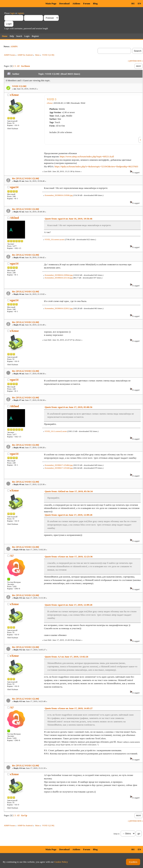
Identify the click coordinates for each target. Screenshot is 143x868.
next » (140, 61)
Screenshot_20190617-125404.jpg (59, 465)
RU (133, 3)
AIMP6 (14, 46)
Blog (95, 3)
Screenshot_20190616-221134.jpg (59, 278)
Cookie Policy (61, 862)
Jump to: (117, 834)
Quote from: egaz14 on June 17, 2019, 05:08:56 (68, 407)
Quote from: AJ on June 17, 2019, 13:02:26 (66, 657)
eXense (14, 95)
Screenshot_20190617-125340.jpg (59, 468)
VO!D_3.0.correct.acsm (54, 239)
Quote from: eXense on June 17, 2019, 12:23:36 (69, 557)
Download (64, 3)
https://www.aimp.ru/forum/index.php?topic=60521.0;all (87, 156)
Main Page (51, 3)
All (18, 66)
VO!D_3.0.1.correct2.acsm (56, 431)
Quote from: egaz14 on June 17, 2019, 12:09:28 (68, 515)
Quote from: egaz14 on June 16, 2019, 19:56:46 (68, 219)
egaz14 (14, 187)
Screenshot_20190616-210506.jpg (59, 195)
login (13, 13)
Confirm (133, 862)
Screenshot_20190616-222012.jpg (59, 308)
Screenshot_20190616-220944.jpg (59, 275)
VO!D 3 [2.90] (19, 86)
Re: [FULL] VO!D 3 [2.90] (26, 178)
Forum (87, 3)
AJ (12, 556)
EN (139, 3)
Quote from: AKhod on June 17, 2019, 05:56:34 (69, 491)
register (21, 13)
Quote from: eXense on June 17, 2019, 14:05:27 (69, 708)
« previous (132, 61)
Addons (76, 3)
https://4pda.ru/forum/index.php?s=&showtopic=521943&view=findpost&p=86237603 (96, 166)
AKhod (14, 218)
